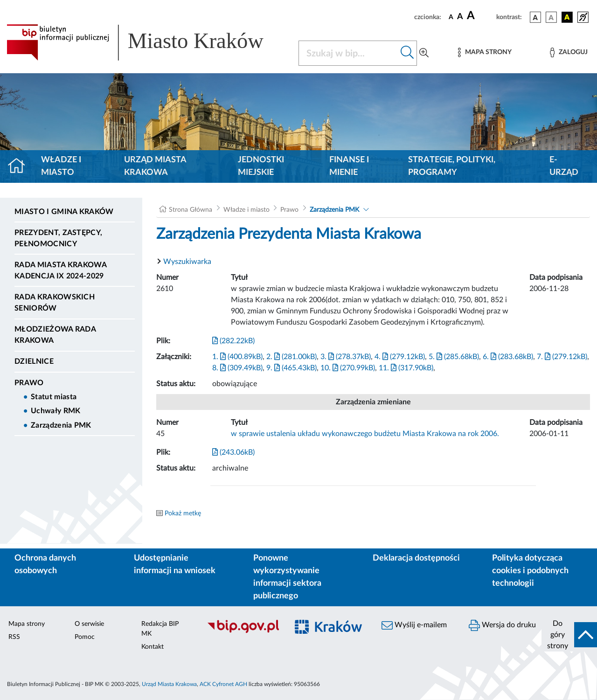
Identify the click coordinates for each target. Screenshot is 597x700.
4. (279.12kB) (400, 357)
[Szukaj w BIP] (348, 53)
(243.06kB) (233, 452)
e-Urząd (564, 166)
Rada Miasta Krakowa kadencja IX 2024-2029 (60, 270)
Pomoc (85, 637)
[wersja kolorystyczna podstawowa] (535, 17)
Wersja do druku (502, 625)
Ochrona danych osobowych (45, 565)
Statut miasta (54, 397)
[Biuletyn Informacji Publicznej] (243, 632)
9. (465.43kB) (292, 368)
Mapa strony (27, 624)
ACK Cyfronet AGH (223, 684)
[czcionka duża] (480, 16)
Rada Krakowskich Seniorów (55, 303)
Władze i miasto (61, 166)
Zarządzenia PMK (61, 425)
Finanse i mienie (349, 166)
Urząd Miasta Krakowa (155, 166)
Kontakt (153, 647)
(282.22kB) (233, 341)
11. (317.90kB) (406, 368)
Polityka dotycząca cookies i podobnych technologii (530, 571)
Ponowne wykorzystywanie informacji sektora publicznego (287, 577)
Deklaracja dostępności (416, 558)
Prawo (29, 383)
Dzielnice (34, 361)
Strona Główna (191, 210)
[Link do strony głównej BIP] (147, 42)
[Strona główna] (20, 166)
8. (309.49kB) (237, 368)
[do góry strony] (569, 635)
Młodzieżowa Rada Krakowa (55, 335)
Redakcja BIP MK (160, 629)
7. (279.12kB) (562, 357)
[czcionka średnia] (460, 17)
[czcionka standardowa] (451, 17)
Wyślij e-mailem (414, 625)
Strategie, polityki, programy (452, 166)
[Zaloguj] (569, 52)
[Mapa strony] (485, 52)
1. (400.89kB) (237, 357)
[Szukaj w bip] (407, 53)
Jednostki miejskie (261, 166)
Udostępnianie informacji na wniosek (175, 565)
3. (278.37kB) (346, 357)
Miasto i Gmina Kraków (64, 212)
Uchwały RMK (56, 411)
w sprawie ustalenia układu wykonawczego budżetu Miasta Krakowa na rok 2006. (365, 434)
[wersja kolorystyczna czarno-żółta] (567, 17)
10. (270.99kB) (348, 368)
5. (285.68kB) (454, 357)
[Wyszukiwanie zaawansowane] (424, 53)
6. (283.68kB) (508, 357)
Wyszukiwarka (187, 262)
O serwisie (89, 624)
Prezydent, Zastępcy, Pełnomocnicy (58, 238)
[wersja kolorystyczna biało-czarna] (551, 17)
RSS (14, 637)
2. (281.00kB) (292, 357)
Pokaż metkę (183, 513)
